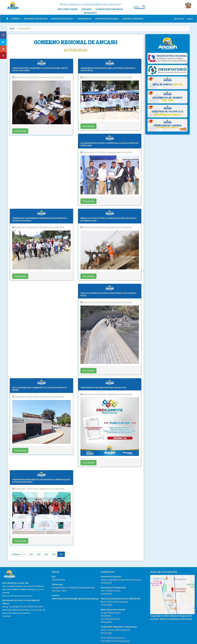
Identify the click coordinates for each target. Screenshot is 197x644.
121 (31, 554)
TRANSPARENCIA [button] (85, 19)
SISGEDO (87, 9)
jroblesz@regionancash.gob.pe (19, 613)
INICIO (12, 28)
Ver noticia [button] (20, 131)
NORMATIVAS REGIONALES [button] (63, 19)
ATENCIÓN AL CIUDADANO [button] (133, 19)
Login (190, 19)
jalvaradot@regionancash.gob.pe (20, 596)
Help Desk (179, 19)
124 (54, 554)
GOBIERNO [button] (16, 19)
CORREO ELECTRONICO (109, 9)
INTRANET (90, 13)
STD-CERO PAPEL (68, 9)
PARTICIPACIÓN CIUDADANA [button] (107, 19)
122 (39, 554)
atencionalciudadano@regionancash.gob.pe (75, 598)
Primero (16, 554)
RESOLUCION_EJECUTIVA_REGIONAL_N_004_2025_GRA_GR (24, 610)
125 (61, 554)
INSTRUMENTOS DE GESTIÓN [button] (36, 19)
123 (46, 554)
